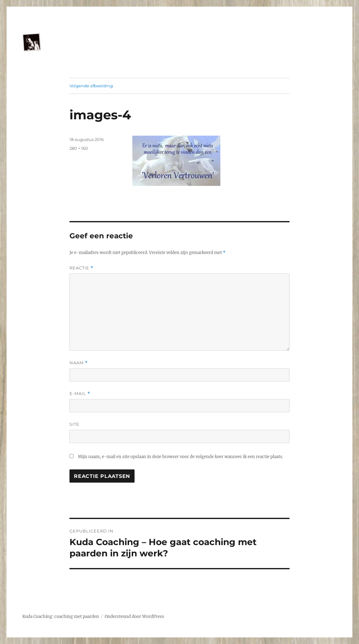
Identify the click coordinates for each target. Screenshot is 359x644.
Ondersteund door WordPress (134, 617)
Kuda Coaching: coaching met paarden (61, 617)
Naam (79, 363)
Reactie (81, 268)
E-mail (80, 394)
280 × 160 (79, 148)
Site (75, 424)
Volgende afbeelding (91, 86)
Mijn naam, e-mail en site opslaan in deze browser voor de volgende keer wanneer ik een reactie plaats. (181, 457)
